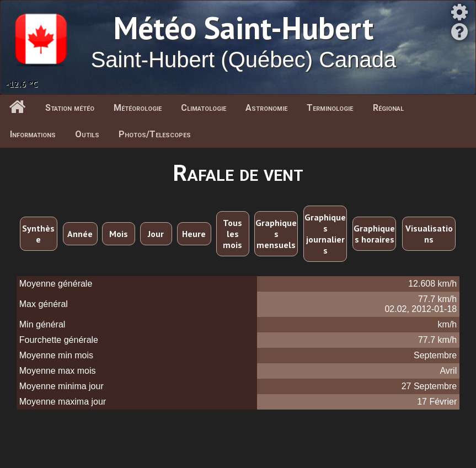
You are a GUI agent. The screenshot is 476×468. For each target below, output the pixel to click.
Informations (33, 134)
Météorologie (138, 108)
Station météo (70, 108)
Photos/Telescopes (155, 134)
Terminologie (330, 108)
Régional (388, 108)
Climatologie (204, 108)
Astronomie (266, 108)
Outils (87, 134)
